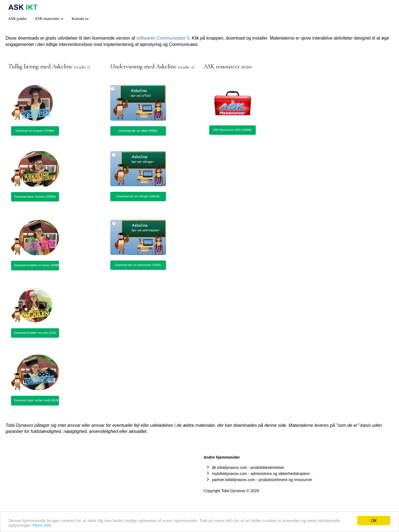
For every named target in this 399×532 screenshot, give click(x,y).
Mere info (42, 526)
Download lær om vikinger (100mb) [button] (138, 196)
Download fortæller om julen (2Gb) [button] (35, 333)
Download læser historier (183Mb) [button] (35, 197)
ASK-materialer (49, 19)
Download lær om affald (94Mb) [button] (138, 131)
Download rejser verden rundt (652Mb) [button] (36, 400)
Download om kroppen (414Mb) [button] (35, 131)
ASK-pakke (17, 19)
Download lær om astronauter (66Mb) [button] (138, 265)
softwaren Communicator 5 (163, 38)
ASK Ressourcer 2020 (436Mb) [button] (233, 130)
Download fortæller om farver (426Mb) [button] (36, 265)
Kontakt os (80, 19)
